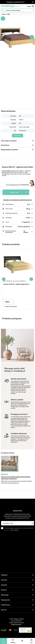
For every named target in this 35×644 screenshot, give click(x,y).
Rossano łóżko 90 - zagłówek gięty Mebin (16, 284)
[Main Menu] (4, 640)
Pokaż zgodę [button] (14, 530)
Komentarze (5, 145)
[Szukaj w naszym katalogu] (17, 10)
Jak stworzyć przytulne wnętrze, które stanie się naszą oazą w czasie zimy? (16, 478)
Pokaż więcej (18, 136)
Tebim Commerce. (16, 624)
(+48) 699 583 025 (24, 185)
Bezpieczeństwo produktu (10, 150)
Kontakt (31, 6)
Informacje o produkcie (9, 141)
